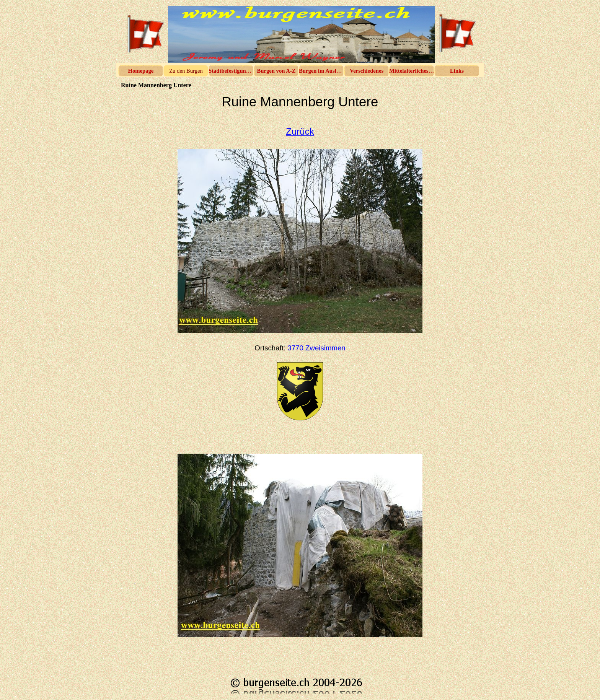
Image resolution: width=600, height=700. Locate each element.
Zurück (300, 131)
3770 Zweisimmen (316, 348)
